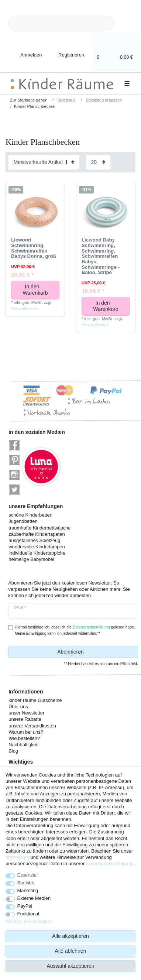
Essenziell (28, 875)
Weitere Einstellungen (29, 921)
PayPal (25, 906)
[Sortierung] (44, 162)
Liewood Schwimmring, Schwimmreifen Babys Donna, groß (34, 248)
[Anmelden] (25, 51)
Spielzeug (66, 100)
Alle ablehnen (71, 951)
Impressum (17, 857)
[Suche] (126, 23)
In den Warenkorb (39, 290)
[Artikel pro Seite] (98, 162)
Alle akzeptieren (70, 936)
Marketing (28, 890)
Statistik (26, 883)
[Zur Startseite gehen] (26, 100)
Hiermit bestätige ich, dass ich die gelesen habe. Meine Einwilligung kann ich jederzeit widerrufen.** (75, 630)
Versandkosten (25, 309)
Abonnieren (95, 652)
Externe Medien (34, 898)
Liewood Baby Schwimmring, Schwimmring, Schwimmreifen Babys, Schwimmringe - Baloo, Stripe (101, 256)
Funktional (28, 914)
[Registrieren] (66, 51)
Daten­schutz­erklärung (109, 864)
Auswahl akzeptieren (70, 966)
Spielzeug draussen (103, 100)
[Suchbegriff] (61, 23)
